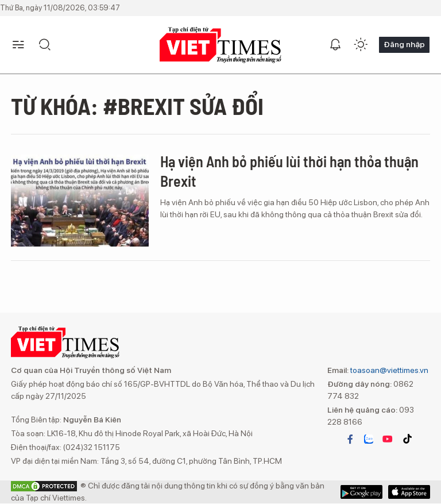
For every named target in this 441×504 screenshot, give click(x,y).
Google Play (409, 492)
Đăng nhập (404, 44)
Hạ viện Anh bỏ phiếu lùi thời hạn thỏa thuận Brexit (289, 171)
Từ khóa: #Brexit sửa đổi (137, 106)
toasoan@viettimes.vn (388, 370)
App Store (361, 492)
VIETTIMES (220, 45)
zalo (369, 439)
